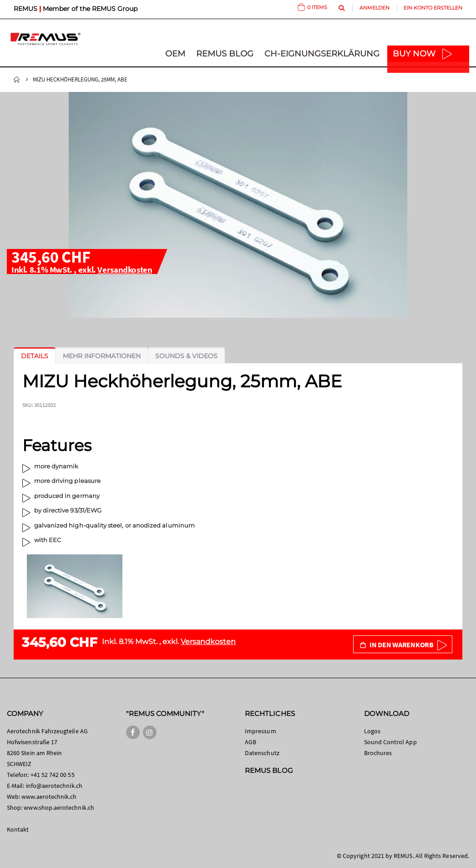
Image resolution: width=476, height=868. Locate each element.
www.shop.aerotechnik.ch (59, 807)
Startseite (17, 80)
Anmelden (375, 8)
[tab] (35, 356)
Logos (372, 731)
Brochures (378, 753)
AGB (251, 742)
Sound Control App (390, 742)
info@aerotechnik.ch (54, 786)
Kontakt (18, 829)
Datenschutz (262, 753)
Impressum (261, 731)
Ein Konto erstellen (433, 8)
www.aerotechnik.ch (49, 797)
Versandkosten (125, 269)
